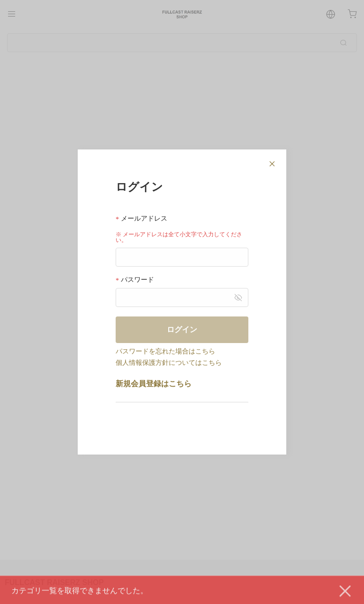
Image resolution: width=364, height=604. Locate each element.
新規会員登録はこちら (154, 384)
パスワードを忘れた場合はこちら (165, 351)
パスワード (135, 280)
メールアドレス (141, 218)
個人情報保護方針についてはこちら (169, 362)
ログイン (182, 330)
